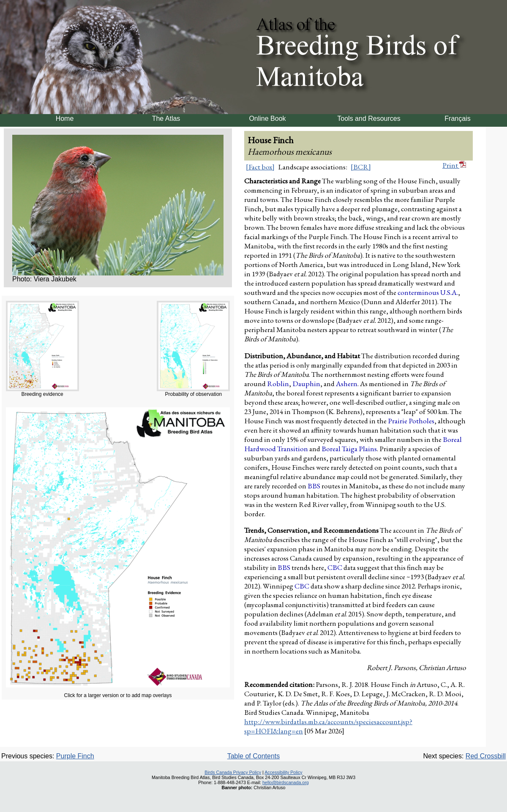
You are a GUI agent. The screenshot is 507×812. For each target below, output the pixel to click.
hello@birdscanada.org (286, 782)
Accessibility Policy (283, 772)
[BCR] (361, 167)
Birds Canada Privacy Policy (233, 772)
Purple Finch (75, 756)
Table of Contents (254, 756)
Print (454, 165)
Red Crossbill (486, 756)
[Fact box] (260, 167)
